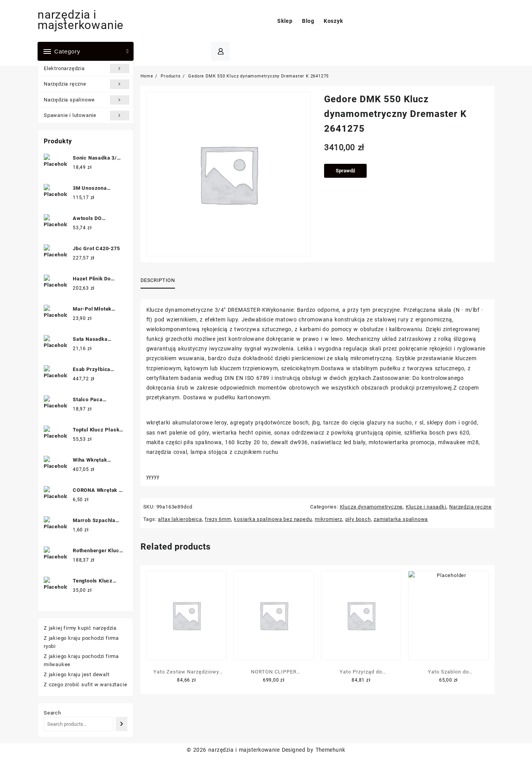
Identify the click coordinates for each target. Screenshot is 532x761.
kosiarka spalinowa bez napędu (273, 519)
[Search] (121, 724)
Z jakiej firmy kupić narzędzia (80, 628)
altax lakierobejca (180, 519)
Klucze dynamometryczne (372, 507)
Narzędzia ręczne (87, 84)
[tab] (161, 281)
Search (52, 713)
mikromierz (329, 519)
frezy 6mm (218, 519)
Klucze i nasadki (426, 507)
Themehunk (330, 750)
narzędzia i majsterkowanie (81, 20)
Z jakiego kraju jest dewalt (77, 674)
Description (158, 280)
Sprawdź (346, 171)
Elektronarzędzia (87, 69)
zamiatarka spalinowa (401, 519)
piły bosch (358, 519)
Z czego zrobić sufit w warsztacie (85, 685)
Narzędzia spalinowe (87, 100)
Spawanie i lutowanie (87, 115)
